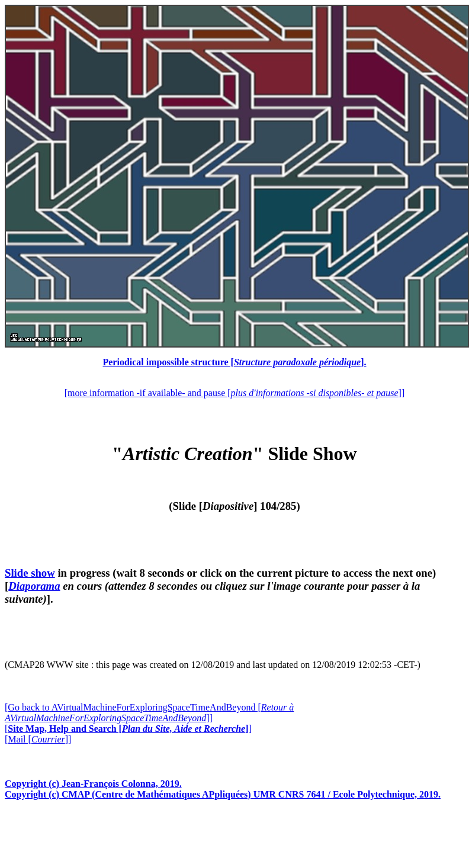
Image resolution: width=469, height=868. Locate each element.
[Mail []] (38, 739)
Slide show (30, 573)
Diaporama (34, 586)
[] (128, 729)
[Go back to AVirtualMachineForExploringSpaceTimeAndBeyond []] (149, 713)
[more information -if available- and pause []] (234, 393)
